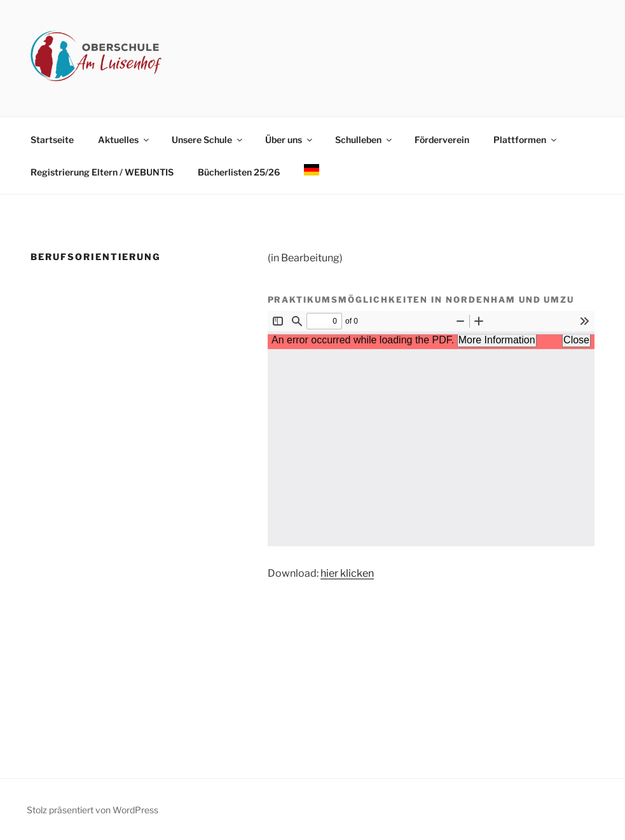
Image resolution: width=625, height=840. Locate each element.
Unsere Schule (208, 140)
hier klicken (347, 573)
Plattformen (526, 140)
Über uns (290, 140)
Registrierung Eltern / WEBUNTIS (102, 172)
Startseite (52, 140)
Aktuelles (124, 140)
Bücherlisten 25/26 (239, 172)
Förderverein (442, 140)
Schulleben (364, 140)
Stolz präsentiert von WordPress (93, 810)
